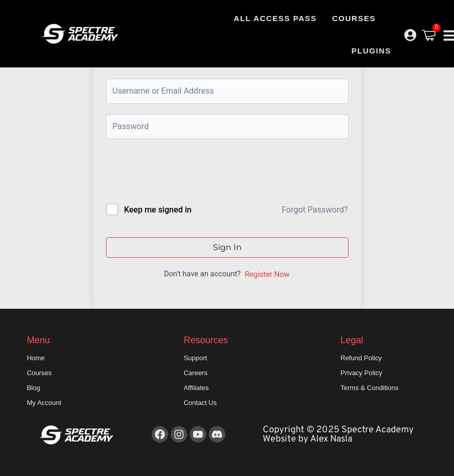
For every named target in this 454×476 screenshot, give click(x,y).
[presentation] (176, 173)
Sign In (227, 247)
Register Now (267, 274)
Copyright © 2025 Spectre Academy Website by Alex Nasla (338, 435)
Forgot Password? (315, 210)
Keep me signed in (158, 210)
